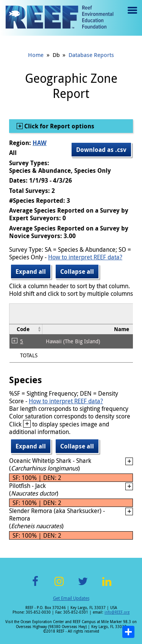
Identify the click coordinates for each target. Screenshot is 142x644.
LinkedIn (107, 586)
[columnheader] (26, 329)
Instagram (59, 586)
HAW (40, 143)
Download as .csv (101, 150)
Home (36, 55)
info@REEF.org (117, 612)
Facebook (35, 586)
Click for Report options (59, 126)
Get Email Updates (71, 598)
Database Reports (91, 55)
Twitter (83, 586)
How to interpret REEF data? (85, 257)
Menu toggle (132, 16)
